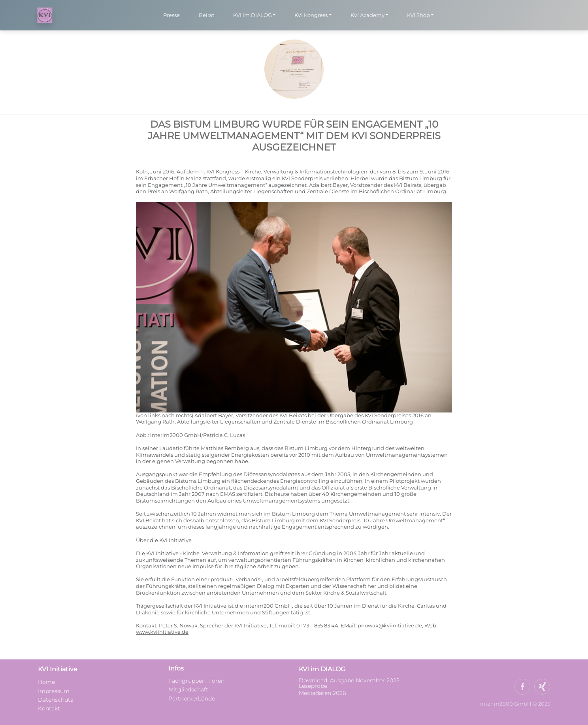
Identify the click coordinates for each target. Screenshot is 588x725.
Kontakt (49, 708)
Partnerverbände (192, 699)
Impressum (54, 691)
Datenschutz (56, 700)
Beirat (206, 15)
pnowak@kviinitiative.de (390, 626)
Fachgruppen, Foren (196, 681)
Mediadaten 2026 (323, 693)
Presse (171, 15)
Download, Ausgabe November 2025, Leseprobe (350, 683)
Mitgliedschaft (188, 689)
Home (46, 682)
